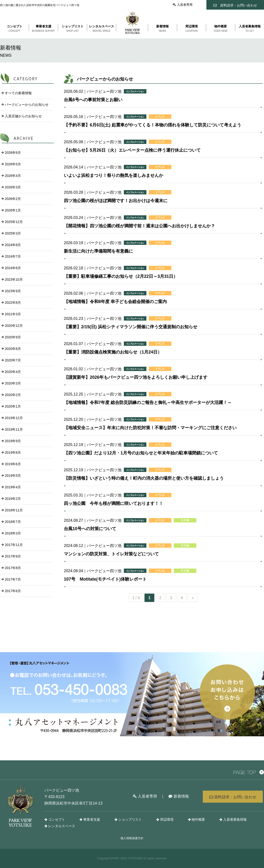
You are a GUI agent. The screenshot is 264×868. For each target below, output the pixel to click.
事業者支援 (90, 819)
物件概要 (197, 819)
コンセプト (55, 819)
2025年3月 (13, 233)
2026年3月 (13, 187)
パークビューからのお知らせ (27, 105)
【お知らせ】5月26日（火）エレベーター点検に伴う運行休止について (132, 150)
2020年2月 (13, 395)
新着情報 (179, 796)
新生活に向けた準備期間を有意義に (98, 251)
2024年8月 (13, 245)
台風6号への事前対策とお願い (93, 100)
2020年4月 (13, 372)
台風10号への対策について (90, 529)
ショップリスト (128, 819)
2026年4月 (13, 176)
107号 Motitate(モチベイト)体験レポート (105, 579)
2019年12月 (14, 418)
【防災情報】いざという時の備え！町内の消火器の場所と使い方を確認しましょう (144, 478)
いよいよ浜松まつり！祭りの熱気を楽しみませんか (114, 175)
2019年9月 (13, 441)
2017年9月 (13, 556)
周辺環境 (165, 819)
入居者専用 (183, 5)
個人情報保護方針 (132, 838)
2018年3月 (13, 533)
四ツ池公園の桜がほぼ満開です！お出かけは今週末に (116, 201)
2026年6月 (13, 153)
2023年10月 (14, 279)
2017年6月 (13, 591)
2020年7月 (13, 360)
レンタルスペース (60, 826)
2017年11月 (14, 545)
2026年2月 (13, 199)
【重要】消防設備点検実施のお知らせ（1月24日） (113, 352)
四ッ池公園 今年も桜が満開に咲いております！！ (114, 503)
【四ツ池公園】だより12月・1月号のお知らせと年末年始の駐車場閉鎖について (141, 453)
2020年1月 (13, 406)
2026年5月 (13, 164)
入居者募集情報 (233, 819)
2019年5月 (13, 476)
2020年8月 (13, 349)
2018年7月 (13, 522)
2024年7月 (13, 256)
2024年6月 (13, 268)
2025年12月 (14, 222)
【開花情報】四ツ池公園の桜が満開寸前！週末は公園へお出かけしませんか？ (139, 226)
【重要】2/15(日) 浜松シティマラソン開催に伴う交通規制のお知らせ (131, 327)
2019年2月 (13, 499)
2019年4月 (13, 487)
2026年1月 (13, 210)
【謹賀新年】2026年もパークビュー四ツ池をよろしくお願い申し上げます (136, 377)
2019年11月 (14, 429)
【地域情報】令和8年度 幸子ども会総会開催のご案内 (115, 302)
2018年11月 (14, 510)
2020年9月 (13, 337)
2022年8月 (13, 303)
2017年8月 (13, 568)
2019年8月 (13, 453)
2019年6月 (13, 464)
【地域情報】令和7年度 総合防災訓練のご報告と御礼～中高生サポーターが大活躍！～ (148, 403)
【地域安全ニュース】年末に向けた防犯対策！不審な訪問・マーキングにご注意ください (150, 428)
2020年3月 (13, 383)
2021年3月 (13, 314)
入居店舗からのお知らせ (23, 116)
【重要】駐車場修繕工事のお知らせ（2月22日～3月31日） (121, 276)
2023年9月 (13, 291)
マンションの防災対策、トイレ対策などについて (111, 554)
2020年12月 (14, 326)
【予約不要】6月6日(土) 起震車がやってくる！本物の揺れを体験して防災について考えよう (153, 125)
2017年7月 (13, 579)
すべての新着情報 (18, 93)
